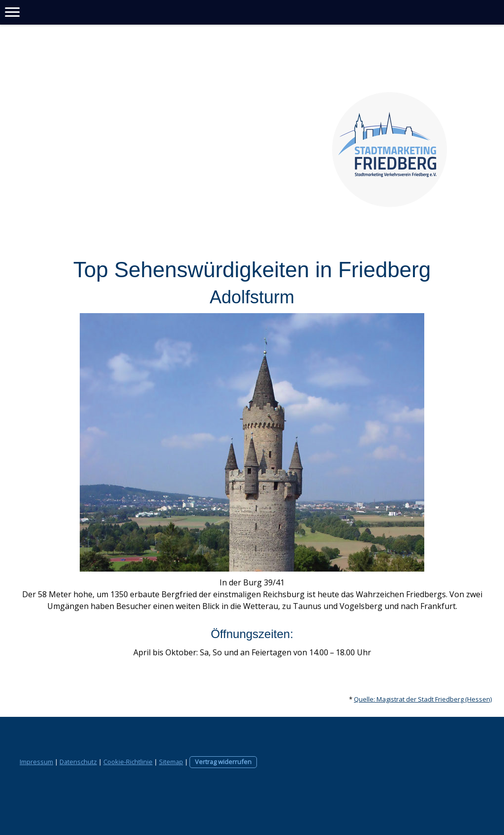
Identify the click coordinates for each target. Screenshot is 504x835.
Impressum (36, 762)
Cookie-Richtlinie (128, 762)
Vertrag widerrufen (223, 762)
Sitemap (171, 762)
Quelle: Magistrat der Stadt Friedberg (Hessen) (423, 699)
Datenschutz (78, 762)
